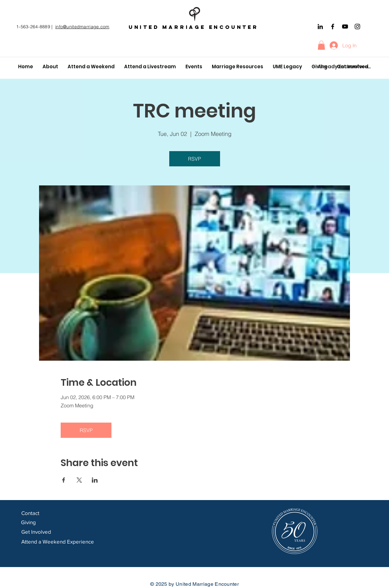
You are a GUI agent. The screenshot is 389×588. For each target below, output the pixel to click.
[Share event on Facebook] (64, 480)
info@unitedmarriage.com (82, 27)
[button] (321, 45)
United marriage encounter (194, 27)
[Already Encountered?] (345, 67)
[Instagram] (357, 27)
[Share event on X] (79, 480)
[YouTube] (345, 27)
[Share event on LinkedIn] (95, 480)
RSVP (194, 159)
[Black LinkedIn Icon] (320, 27)
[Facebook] (333, 27)
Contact (31, 513)
